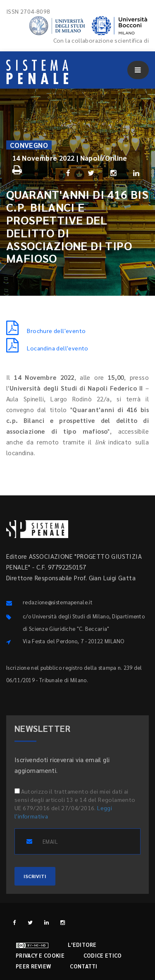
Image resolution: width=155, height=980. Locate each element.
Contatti (83, 966)
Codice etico (103, 955)
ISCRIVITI (35, 876)
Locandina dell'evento (47, 348)
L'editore (82, 945)
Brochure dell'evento (46, 331)
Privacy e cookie (40, 955)
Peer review (33, 966)
